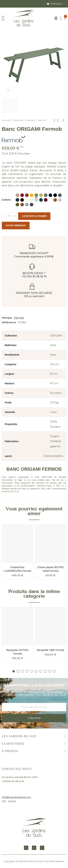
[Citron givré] (27, 200)
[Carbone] (17, 200)
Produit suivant (63, 120)
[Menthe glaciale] (32, 200)
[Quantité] (9, 216)
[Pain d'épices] (55, 200)
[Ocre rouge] (27, 195)
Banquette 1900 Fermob (51, 650)
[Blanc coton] (50, 200)
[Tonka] (32, 205)
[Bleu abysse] (50, 195)
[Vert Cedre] (41, 200)
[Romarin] (46, 195)
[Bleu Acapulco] (55, 195)
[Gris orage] (60, 195)
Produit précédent (54, 120)
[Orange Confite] (22, 205)
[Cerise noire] (46, 200)
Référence (9, 322)
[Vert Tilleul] (41, 195)
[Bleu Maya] (27, 205)
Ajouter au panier (34, 216)
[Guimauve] (60, 200)
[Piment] (22, 195)
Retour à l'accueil (59, 120)
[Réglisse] (22, 200)
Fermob (19, 318)
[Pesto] (17, 205)
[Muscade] (17, 195)
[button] (14, 671)
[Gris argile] (36, 200)
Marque (7, 318)
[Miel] (32, 195)
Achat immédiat (16, 225)
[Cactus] (36, 195)
